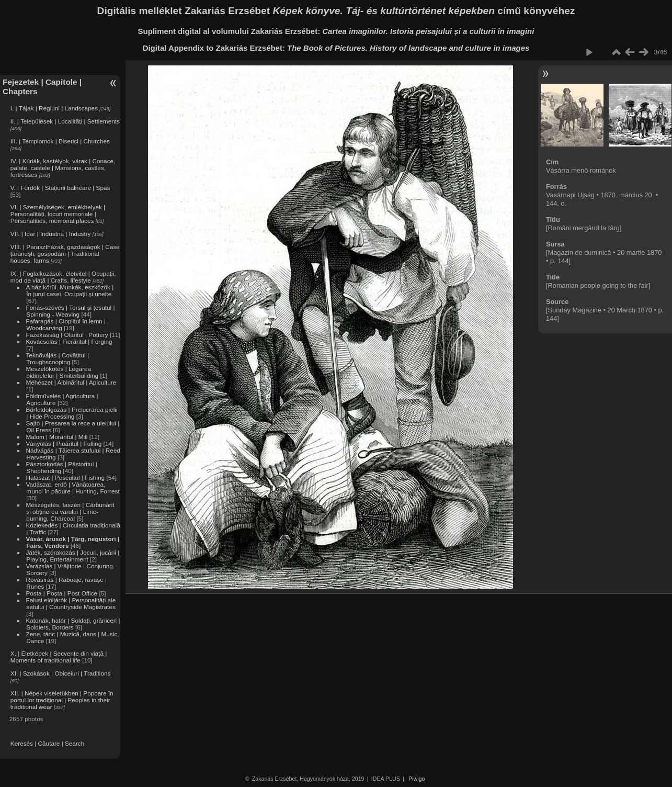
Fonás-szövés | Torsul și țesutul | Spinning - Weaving (70, 311)
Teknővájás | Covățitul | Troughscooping (57, 358)
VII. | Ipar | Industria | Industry (51, 234)
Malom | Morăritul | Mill (56, 437)
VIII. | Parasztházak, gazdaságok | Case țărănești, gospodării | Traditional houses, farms (65, 254)
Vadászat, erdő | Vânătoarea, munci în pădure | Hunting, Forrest (72, 488)
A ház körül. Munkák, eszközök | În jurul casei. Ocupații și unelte (70, 290)
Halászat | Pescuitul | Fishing (65, 477)
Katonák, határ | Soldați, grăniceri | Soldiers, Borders (73, 624)
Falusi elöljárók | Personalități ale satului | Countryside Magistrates (71, 603)
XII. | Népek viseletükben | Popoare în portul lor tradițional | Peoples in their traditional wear (62, 700)
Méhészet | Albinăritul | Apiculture (71, 382)
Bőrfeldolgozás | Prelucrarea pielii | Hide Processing (71, 413)
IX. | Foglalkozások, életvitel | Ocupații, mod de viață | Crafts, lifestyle (63, 277)
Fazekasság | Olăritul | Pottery (67, 335)
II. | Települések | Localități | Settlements (65, 121)
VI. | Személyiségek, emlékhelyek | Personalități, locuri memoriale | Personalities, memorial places (58, 214)
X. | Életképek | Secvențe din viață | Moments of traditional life (59, 657)
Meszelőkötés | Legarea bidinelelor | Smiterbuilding (62, 372)
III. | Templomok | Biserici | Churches (60, 141)
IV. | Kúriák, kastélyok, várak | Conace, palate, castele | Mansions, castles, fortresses (63, 168)
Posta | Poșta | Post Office (61, 593)
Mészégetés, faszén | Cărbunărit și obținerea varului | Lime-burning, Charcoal (70, 511)
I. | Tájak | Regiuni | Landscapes (54, 108)
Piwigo (417, 779)
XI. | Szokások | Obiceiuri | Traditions (61, 673)
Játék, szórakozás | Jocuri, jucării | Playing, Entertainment (72, 556)
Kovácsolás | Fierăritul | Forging (69, 341)
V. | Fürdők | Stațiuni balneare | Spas (60, 188)
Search (75, 743)
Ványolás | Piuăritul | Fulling (64, 443)
